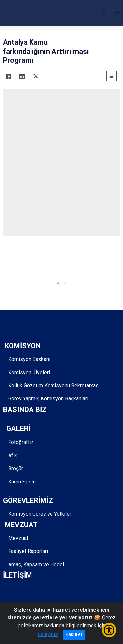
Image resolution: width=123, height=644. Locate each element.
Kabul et (74, 634)
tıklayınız (48, 634)
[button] (58, 283)
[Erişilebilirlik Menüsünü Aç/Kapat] (109, 630)
